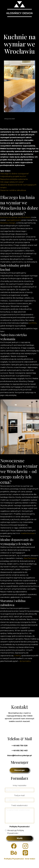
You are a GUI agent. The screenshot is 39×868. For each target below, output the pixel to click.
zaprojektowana (14, 220)
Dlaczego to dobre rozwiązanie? (15, 174)
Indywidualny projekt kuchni (13, 176)
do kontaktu (25, 661)
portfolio (33, 323)
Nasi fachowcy (30, 558)
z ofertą (17, 656)
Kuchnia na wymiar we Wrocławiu (15, 217)
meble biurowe (28, 533)
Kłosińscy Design (8, 223)
